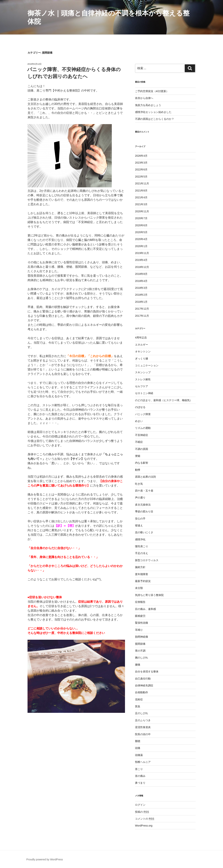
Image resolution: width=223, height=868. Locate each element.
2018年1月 (141, 302)
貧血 (138, 706)
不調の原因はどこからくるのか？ (155, 119)
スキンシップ (143, 372)
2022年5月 (141, 177)
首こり (139, 769)
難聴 (138, 741)
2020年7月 (141, 218)
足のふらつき (143, 720)
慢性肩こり (142, 546)
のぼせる (140, 407)
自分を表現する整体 (147, 672)
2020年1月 (141, 246)
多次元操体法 (143, 505)
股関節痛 (140, 644)
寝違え (139, 525)
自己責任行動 (143, 679)
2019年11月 (142, 253)
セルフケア (142, 386)
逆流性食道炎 (143, 727)
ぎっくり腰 (142, 359)
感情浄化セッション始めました (153, 112)
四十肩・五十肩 (144, 491)
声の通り (140, 498)
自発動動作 (142, 692)
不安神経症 (142, 435)
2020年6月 (141, 225)
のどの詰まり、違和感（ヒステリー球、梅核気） (164, 400)
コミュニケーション (147, 365)
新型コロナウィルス (147, 560)
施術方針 (140, 567)
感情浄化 (140, 539)
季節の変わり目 (144, 511)
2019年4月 (141, 260)
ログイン (140, 805)
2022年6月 (141, 170)
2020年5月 (141, 232)
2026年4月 (141, 156)
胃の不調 (140, 651)
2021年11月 (142, 183)
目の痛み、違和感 (145, 609)
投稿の (142, 812)
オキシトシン (143, 351)
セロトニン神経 (144, 393)
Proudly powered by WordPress (45, 859)
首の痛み (140, 776)
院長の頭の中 (143, 734)
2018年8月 (141, 274)
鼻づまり (140, 783)
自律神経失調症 (144, 685)
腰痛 (138, 665)
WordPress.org (144, 826)
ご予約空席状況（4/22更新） (152, 91)
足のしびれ (142, 713)
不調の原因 (142, 449)
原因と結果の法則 (145, 477)
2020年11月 (142, 211)
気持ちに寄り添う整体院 (149, 595)
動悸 (138, 470)
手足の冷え (142, 553)
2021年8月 (141, 191)
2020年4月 (141, 239)
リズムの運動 (143, 428)
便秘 (138, 456)
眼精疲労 (140, 616)
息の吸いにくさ (144, 532)
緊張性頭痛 (142, 623)
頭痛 (138, 748)
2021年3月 (141, 204)
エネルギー (142, 345)
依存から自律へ (144, 98)
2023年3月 (141, 163)
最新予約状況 (143, 581)
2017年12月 (142, 309)
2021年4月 (141, 197)
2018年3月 (141, 288)
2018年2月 (141, 295)
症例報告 (140, 602)
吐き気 (139, 484)
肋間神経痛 (142, 637)
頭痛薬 (139, 755)
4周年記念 (141, 338)
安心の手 (140, 519)
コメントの (145, 819)
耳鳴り (139, 630)
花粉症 (139, 699)
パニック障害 (143, 414)
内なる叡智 (142, 463)
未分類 (139, 588)
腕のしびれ (142, 658)
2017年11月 (142, 316)
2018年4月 (141, 281)
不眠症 (139, 442)
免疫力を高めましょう (148, 105)
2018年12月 (142, 267)
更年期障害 (142, 574)
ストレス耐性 (143, 379)
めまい (139, 421)
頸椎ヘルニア (143, 762)
